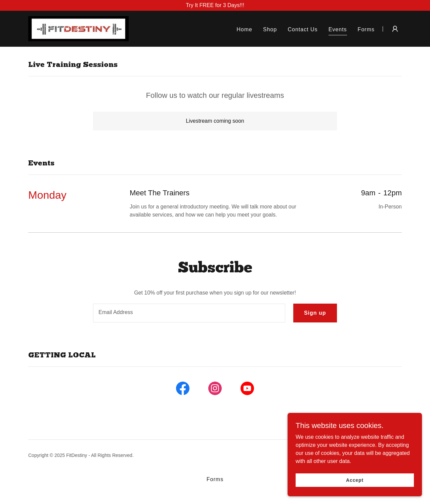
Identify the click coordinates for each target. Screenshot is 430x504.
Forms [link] (366, 29)
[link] (78, 28)
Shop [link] (270, 29)
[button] (395, 29)
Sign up (315, 313)
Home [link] (244, 29)
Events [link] (338, 29)
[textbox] (189, 313)
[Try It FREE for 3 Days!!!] (215, 5)
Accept (355, 480)
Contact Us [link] (303, 29)
